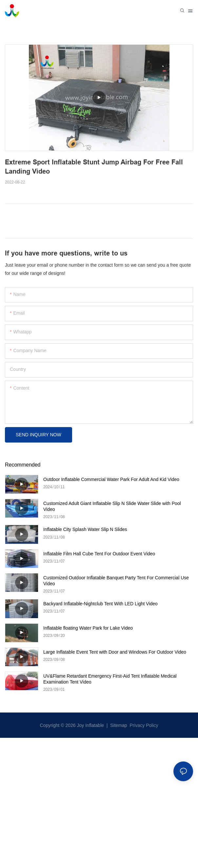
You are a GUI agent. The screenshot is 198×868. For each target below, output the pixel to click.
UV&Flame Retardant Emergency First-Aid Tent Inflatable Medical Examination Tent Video (110, 679)
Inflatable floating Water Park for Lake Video (88, 628)
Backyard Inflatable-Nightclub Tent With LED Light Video (100, 604)
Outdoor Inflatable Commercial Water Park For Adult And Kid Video (111, 479)
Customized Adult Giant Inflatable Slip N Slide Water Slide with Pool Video (112, 506)
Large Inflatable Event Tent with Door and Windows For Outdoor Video (115, 652)
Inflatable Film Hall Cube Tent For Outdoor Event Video (99, 554)
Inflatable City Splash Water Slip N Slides (85, 529)
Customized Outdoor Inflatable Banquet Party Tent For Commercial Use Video (116, 581)
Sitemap (118, 725)
